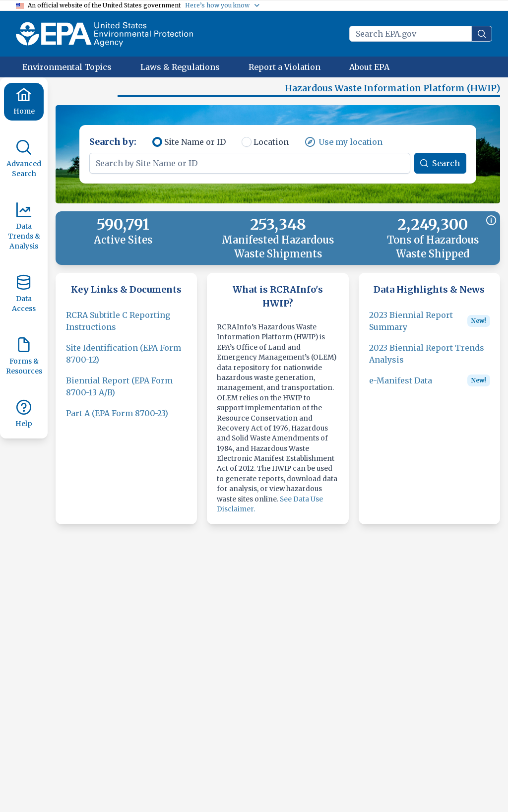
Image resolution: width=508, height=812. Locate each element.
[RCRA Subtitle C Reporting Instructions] (126, 327)
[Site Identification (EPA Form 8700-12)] (126, 360)
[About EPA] (369, 67)
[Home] (24, 102)
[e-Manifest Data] (401, 386)
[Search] (440, 169)
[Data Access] (24, 294)
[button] (89, 92)
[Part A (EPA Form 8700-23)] (117, 419)
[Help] (24, 414)
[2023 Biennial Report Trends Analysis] (429, 360)
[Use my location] (344, 148)
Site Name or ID (195, 148)
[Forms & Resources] (24, 357)
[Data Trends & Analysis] (24, 227)
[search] (482, 34)
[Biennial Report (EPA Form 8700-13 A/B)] (126, 392)
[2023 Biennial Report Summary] (416, 327)
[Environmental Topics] (67, 67)
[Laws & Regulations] (180, 67)
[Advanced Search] (24, 159)
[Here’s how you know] (223, 5)
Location (271, 148)
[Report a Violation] (285, 67)
